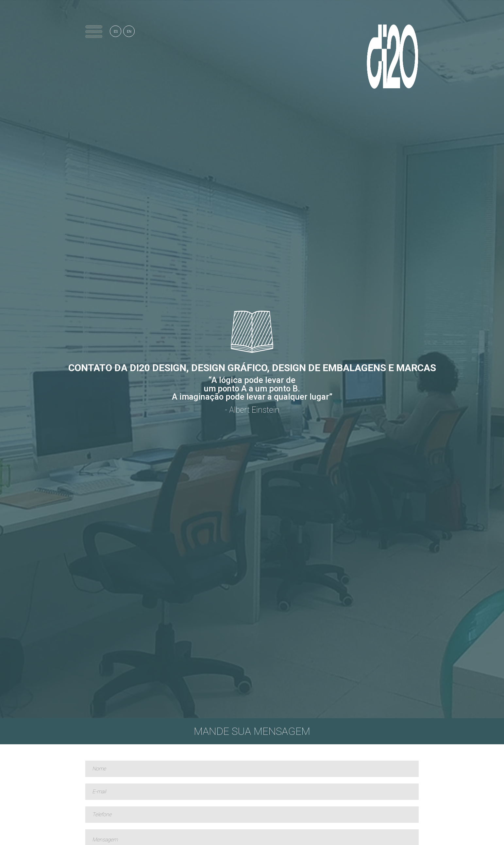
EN (129, 32)
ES (116, 32)
